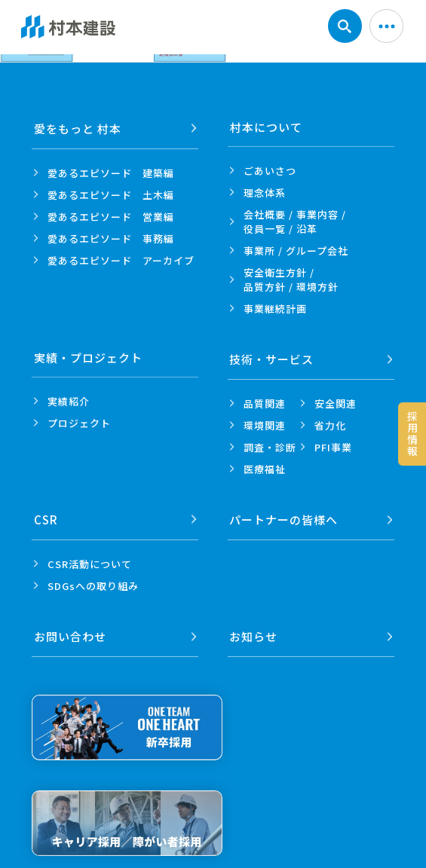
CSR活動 (90, 559)
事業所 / (296, 251)
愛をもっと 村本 (78, 127)
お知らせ (254, 630)
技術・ (272, 358)
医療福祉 (265, 467)
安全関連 (336, 401)
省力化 (330, 423)
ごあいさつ (270, 171)
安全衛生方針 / (291, 280)
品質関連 (265, 401)
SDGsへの (93, 581)
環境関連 (265, 423)
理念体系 (265, 193)
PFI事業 (333, 445)
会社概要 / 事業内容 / (295, 222)
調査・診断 (270, 445)
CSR (46, 516)
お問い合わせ (70, 630)
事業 (275, 309)
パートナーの (284, 516)
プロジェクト (79, 423)
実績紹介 (69, 401)
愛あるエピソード (111, 171)
